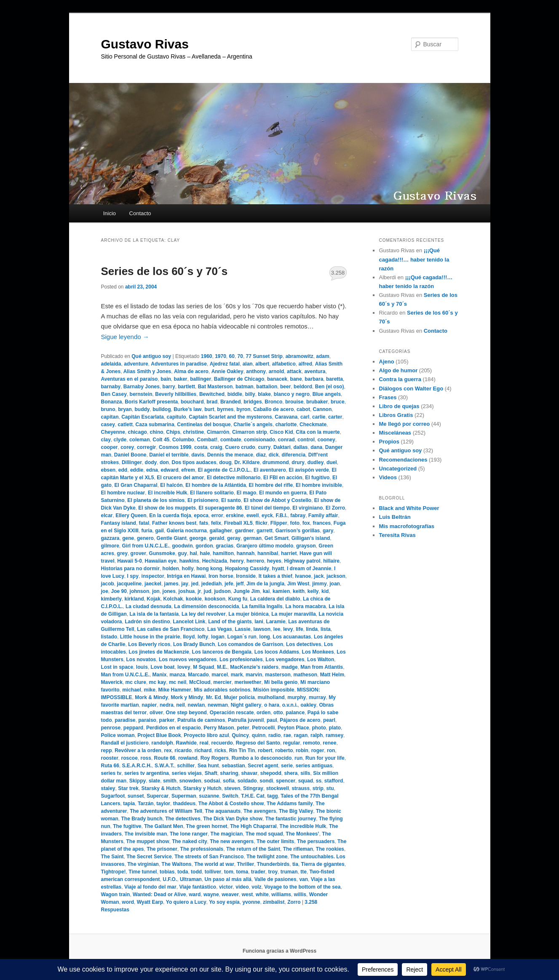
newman (218, 705)
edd (123, 470)
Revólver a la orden (138, 750)
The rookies (330, 849)
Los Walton (321, 660)
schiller (186, 766)
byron (243, 409)
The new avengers (232, 841)
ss (319, 781)
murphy (297, 697)
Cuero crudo (240, 447)
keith (299, 591)
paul (272, 720)
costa (201, 447)
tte (304, 872)
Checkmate (313, 425)
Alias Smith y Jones (147, 371)
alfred (305, 364)
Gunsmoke (162, 553)
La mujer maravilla (293, 614)
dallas (300, 447)
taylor (163, 804)
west (247, 895)
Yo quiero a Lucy (186, 902)
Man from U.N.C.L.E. (125, 675)
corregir (146, 447)
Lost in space (117, 667)
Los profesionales (241, 660)
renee (329, 743)
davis (198, 455)
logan (218, 637)
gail (159, 531)
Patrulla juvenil (246, 720)
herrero (255, 561)
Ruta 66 (110, 766)
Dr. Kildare (247, 462)
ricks (220, 750)
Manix (160, 675)
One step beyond (186, 713)
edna (152, 470)
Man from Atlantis (322, 667)
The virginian (143, 864)
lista (326, 629)
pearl (329, 720)
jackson (336, 576)
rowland (188, 758)
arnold (277, 371)
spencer (286, 781)
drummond (276, 462)
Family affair (323, 515)
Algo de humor (399, 370)
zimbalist (274, 902)
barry (169, 387)
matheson (305, 675)
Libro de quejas (399, 406)
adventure (136, 364)
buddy (142, 409)
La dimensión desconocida (206, 606)
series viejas (187, 773)
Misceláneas (395, 433)
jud (208, 591)
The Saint (112, 857)
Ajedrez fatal (225, 364)
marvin (254, 675)
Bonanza (112, 402)
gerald (217, 538)
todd (196, 872)
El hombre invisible (319, 485)
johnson (140, 591)
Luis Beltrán (395, 517)
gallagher (221, 531)
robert (265, 750)
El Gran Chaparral (136, 485)
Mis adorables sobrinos (222, 690)
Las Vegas (220, 629)
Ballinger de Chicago (239, 379)
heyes (274, 561)
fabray (298, 515)
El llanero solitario (212, 493)
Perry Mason (219, 728)
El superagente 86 (221, 508)
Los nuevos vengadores (188, 660)
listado (109, 637)
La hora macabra (305, 606)
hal (193, 553)
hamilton (223, 553)
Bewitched (212, 394)
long (265, 637)
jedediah (212, 584)
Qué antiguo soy (151, 356)
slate (154, 781)
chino (157, 432)
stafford (334, 781)
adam (322, 356)
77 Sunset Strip (264, 356)
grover (138, 553)
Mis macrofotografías (407, 526)
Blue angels (327, 394)
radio (274, 735)
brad (212, 402)
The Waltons (177, 864)
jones (169, 591)
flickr (261, 523)
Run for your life (325, 758)
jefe (229, 584)
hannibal (268, 553)
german (253, 538)
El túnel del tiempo (267, 508)
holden (171, 569)
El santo (231, 500)
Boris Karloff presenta (151, 402)
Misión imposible (274, 690)
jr (199, 591)
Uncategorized (398, 469)
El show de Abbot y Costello (277, 500)
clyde (120, 440)
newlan (197, 705)
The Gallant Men (164, 826)
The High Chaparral (253, 826)
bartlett (186, 387)
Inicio (110, 213)
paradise (125, 720)
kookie (194, 599)
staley (108, 788)
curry (264, 447)
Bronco (273, 402)
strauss (301, 788)
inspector (153, 576)
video (242, 887)
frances (322, 523)
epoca (201, 515)
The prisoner (162, 849)
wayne (211, 895)
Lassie (242, 629)
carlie (319, 417)
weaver (230, 895)
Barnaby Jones (142, 387)
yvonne (251, 902)
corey (127, 447)
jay (185, 584)
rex (168, 750)
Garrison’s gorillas (298, 531)
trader (258, 872)
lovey (184, 667)
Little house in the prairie (150, 637)
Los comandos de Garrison (250, 644)
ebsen (108, 470)
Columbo (183, 440)
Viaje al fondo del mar (150, 887)
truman (289, 872)
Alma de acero (191, 371)
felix (216, 523)
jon (156, 591)
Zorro (294, 902)
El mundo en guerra (283, 493)
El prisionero (203, 500)
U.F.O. (170, 879)
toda (183, 872)
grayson (306, 546)
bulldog (162, 409)
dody (151, 462)
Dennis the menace (230, 455)
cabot (303, 409)
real (204, 743)
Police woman (118, 735)
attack (294, 371)
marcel (220, 675)
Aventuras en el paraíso (130, 379)
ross (146, 758)
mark (237, 675)
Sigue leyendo (125, 337)
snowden (190, 781)
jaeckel (153, 584)
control (306, 440)
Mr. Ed (214, 697)
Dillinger (132, 462)
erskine (235, 515)
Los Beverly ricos (149, 644)
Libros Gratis (396, 415)
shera (291, 773)
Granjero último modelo (265, 546)
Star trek (128, 788)
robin (302, 750)
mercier (222, 682)
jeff (240, 584)
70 (240, 356)
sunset (136, 796)
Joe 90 (119, 591)
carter (335, 417)
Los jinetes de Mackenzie (159, 652)
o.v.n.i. (290, 705)
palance (295, 713)
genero (145, 538)
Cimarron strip (250, 432)
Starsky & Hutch (161, 788)
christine (193, 432)
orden (263, 713)
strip (318, 788)
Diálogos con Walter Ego (411, 389)
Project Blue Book (159, 735)
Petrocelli (263, 728)
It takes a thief (275, 576)
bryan (125, 409)
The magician (227, 834)
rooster (110, 758)
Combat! (207, 440)
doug (225, 462)
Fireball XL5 (238, 523)
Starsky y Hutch (202, 788)
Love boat (163, 667)
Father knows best (174, 523)
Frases (388, 397)
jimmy (320, 584)
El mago (247, 493)
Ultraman (191, 879)
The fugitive (127, 826)
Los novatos (141, 660)
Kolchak (173, 599)
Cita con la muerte (318, 432)
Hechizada (215, 561)
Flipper (279, 523)
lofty (203, 637)
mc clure (136, 682)
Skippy (138, 781)
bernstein (141, 394)
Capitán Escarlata (143, 417)
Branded (231, 402)
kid (325, 591)
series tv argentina (147, 773)
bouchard (192, 402)
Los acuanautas (292, 637)
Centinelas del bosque (204, 425)
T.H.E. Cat (253, 796)
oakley (308, 705)
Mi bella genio (281, 682)
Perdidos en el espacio (174, 728)
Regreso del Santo (258, 743)
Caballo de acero (273, 409)
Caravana (286, 417)
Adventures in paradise (179, 364)
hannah (246, 553)
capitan (110, 417)
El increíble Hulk (167, 493)
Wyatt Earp (150, 902)
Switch (230, 796)
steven (232, 788)
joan (335, 584)
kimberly (111, 599)
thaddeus (184, 804)
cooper (110, 447)
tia (295, 864)
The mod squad (264, 834)
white (262, 895)
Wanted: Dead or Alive (159, 895)
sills (305, 773)
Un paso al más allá (228, 879)
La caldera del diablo (275, 599)
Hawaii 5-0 (130, 561)
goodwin (182, 546)
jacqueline (130, 584)
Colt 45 (161, 440)
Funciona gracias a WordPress (279, 951)
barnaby (111, 387)
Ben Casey (114, 394)
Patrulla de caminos (201, 720)
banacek (277, 379)
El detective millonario (234, 478)
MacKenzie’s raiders (254, 667)
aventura (315, 371)
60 (232, 356)
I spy (133, 576)
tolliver (213, 872)
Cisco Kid (281, 432)
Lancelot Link (189, 622)
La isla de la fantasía (154, 614)
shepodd (271, 773)
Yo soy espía (224, 902)
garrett (265, 531)
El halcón (171, 485)
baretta (334, 379)
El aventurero (270, 470)
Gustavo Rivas (145, 44)
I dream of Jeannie (309, 569)
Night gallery (246, 705)
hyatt (278, 569)
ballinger (201, 379)
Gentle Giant (172, 538)
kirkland (134, 599)
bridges (253, 402)
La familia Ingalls (262, 606)
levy (288, 629)
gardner (245, 531)
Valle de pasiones (275, 879)
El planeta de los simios (156, 500)
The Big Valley (296, 811)
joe (105, 591)
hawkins (189, 561)
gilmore (110, 546)
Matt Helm (332, 675)
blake (264, 394)
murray (317, 697)
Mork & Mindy (151, 697)
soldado (247, 781)
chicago (138, 432)
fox (306, 523)
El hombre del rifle (271, 485)
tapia (129, 804)
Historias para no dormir (130, 569)
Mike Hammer (175, 690)
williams (281, 895)
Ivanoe (303, 576)
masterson (278, 675)
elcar (107, 515)
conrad (286, 440)
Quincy (240, 735)
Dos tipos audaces (194, 462)
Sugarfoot (113, 796)
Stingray (253, 788)
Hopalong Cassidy (247, 569)
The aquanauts (223, 811)
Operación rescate (232, 713)
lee (277, 629)
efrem (188, 470)
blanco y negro (292, 394)
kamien (281, 591)
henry (237, 561)
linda (312, 629)
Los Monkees (318, 652)
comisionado (259, 440)
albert (262, 364)
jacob (108, 584)
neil (181, 705)
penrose (111, 728)
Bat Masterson (215, 387)
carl (305, 417)
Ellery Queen (131, 515)
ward (195, 895)
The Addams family (290, 804)
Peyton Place (293, 728)
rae (287, 735)
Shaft (211, 773)
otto (278, 713)
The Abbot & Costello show (231, 804)
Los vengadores (285, 660)
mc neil (178, 682)
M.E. (222, 667)
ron (331, 750)
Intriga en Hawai (186, 576)
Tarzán (146, 804)
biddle (235, 394)
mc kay (158, 682)
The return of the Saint (253, 849)
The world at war (214, 864)
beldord (303, 387)
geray (234, 538)
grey (122, 553)
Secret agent (263, 766)
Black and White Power (409, 508)
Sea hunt (208, 766)
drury (298, 462)
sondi (266, 781)
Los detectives (304, 644)
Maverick (112, 682)
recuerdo (222, 743)
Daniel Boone (130, 455)
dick (274, 455)
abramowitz (300, 356)
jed (195, 584)
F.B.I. (281, 515)
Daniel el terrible (169, 455)
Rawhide (186, 743)
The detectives (183, 819)
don (164, 462)
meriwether (248, 682)
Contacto (140, 213)
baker (180, 379)
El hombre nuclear (123, 493)
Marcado (198, 675)
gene (128, 538)
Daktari (282, 447)
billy (250, 394)
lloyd (189, 637)
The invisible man (146, 834)
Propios (389, 442)
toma (242, 872)
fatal (144, 523)
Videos (388, 477)
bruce (338, 402)
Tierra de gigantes (323, 864)
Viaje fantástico (198, 887)
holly (188, 569)
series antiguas (314, 766)
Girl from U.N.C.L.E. (146, 546)
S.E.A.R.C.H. (137, 766)
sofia (229, 781)
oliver (156, 713)
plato (335, 728)
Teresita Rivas (397, 535)
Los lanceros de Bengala (222, 652)
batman (245, 387)
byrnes (225, 409)
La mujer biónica (248, 614)
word (128, 902)
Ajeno (387, 362)
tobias (167, 872)
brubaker (317, 402)
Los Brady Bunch (194, 644)
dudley (316, 462)
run (298, 758)
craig (216, 447)
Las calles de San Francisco (171, 629)
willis (300, 895)
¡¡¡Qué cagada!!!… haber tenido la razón (414, 259)
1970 (221, 356)
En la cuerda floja (170, 515)
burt (209, 409)
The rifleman (298, 849)
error (217, 515)
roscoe (130, 758)
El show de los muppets (167, 508)
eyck (267, 515)
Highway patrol (302, 561)
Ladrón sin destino (147, 622)
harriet (289, 553)
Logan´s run (242, 637)
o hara (272, 705)
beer (285, 387)
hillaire (331, 561)
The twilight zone (267, 857)
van (304, 879)
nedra (167, 705)
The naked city (189, 841)
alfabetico (284, 364)
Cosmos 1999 (175, 447)
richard (203, 750)
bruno (108, 409)
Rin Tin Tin (242, 750)
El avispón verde (309, 470)
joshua (187, 591)
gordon (204, 546)
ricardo (183, 750)
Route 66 (165, 758)
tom (229, 872)
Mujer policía (239, 697)
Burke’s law (187, 409)
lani (259, 622)
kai (266, 591)
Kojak (154, 599)
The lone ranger (189, 834)
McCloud (200, 682)
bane (296, 379)
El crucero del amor (180, 478)
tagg (272, 796)
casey (108, 425)
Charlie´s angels (253, 425)
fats (204, 523)
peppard (133, 728)
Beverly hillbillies (176, 394)
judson (222, 591)
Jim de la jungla (265, 584)
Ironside (246, 576)
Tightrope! (114, 872)
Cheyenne (113, 432)
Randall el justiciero (125, 743)
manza (177, 675)
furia (147, 531)
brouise (294, 402)
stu (330, 788)
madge (290, 667)
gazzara (110, 538)
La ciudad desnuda (148, 606)
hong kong (209, 569)
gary (328, 531)
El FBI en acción (283, 478)
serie (287, 766)
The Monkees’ (302, 834)
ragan (301, 735)
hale (205, 553)
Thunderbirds (273, 864)
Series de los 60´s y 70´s (164, 271)
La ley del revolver (204, 614)
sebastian (233, 766)
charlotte (286, 425)
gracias (225, 546)
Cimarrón (218, 432)
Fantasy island (119, 523)
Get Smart (277, 538)
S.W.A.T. (164, 766)
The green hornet (207, 826)
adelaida (111, 364)
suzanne (209, 796)
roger (318, 750)
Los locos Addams (277, 652)
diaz (261, 455)
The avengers (260, 811)
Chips (173, 432)
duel (332, 462)
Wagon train (116, 895)
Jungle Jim (247, 591)
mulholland (271, 697)
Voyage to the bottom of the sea (302, 887)
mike (150, 690)
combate (231, 440)
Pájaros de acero (300, 720)
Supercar (158, 796)
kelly (313, 591)
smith (170, 781)
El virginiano (308, 508)
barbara (314, 379)
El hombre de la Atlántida (216, 485)
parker (167, 720)
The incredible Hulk (303, 826)
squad (306, 781)
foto (295, 523)
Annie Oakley (227, 371)
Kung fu (238, 599)
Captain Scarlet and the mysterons (230, 417)
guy (182, 553)
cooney (326, 440)
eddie (137, 470)
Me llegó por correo (405, 424)
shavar (249, 773)
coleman (140, 440)
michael (132, 690)
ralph (317, 735)
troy (273, 872)
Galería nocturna (187, 531)
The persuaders (316, 841)
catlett (125, 425)
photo (319, 728)
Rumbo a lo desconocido (262, 758)
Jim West (298, 584)
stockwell (278, 788)
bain (166, 379)
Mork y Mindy (187, 697)
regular (292, 743)
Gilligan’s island (311, 538)
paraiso (147, 720)
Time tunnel (143, 872)
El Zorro (335, 508)
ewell (253, 515)
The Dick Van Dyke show (233, 819)
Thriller (246, 864)
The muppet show (148, 841)
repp (107, 750)
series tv (111, 773)
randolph (162, 743)
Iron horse (221, 576)
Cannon (322, 409)
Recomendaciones (403, 460)
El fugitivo (317, 478)
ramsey (334, 735)
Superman (184, 796)
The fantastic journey (291, 819)
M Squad (203, 667)
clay (106, 440)
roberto (284, 750)
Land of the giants (230, 622)
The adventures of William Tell (166, 811)
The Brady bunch (142, 819)
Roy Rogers (215, 758)
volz (256, 887)
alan (248, 364)
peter (243, 728)
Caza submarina (155, 425)
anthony (256, 371)
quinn (259, 735)
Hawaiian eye (161, 561)
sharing (229, 773)
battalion (267, 387)
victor (226, 887)
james (171, 584)
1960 (207, 356)
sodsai (212, 781)
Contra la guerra (400, 379)
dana (316, 447)
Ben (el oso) (330, 387)
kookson (215, 599)
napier (149, 705)
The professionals (202, 849)
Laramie (276, 622)
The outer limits (275, 841)
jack (319, 576)
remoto (312, 743)
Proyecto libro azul (206, 735)
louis (142, 667)
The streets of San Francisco (209, 857)
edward (170, 470)
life (299, 629)
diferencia (293, 455)
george (198, 538)
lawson (262, 629)
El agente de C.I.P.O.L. (225, 470)
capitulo (177, 417)
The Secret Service (149, 857)
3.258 (338, 273)
